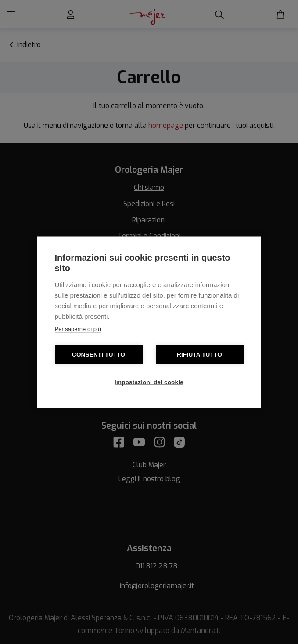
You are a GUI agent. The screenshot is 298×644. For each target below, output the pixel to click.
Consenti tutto (99, 354)
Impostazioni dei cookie (149, 382)
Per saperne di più (78, 329)
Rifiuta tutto (199, 354)
